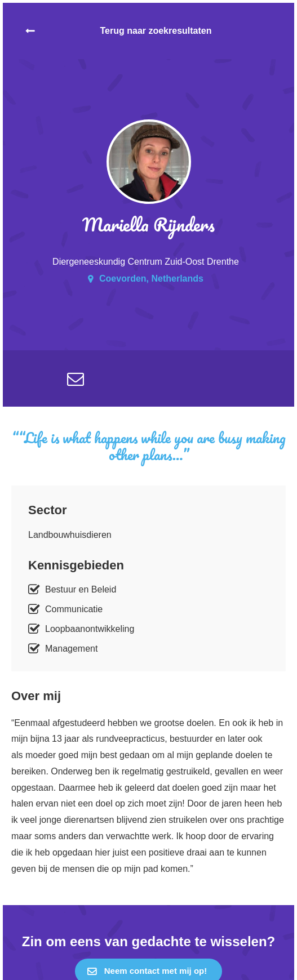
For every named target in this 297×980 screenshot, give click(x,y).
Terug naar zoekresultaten (156, 31)
